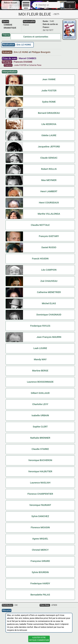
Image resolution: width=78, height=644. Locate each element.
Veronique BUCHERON (40, 460)
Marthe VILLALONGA (49, 214)
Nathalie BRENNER (40, 438)
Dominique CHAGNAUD (49, 315)
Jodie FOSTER (20, 65)
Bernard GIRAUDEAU (49, 113)
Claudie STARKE (40, 449)
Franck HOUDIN (40, 259)
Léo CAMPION (49, 270)
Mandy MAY (40, 359)
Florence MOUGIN (40, 527)
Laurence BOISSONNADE (40, 382)
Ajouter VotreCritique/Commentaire (39, 639)
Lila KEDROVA (49, 124)
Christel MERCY (40, 550)
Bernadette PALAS (40, 595)
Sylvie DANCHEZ (40, 516)
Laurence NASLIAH (40, 483)
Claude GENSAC (49, 158)
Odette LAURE (49, 135)
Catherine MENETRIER (49, 292)
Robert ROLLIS (49, 169)
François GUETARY (49, 236)
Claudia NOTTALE (40, 225)
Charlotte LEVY (40, 404)
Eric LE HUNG (24, 45)
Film (39, 8)
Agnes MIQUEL (40, 539)
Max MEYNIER (49, 180)
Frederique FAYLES (40, 326)
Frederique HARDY (40, 583)
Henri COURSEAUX (49, 203)
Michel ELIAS (49, 303)
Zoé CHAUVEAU (49, 281)
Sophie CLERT (40, 427)
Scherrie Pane (35, 65)
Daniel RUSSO (49, 247)
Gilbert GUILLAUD (40, 393)
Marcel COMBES (28, 58)
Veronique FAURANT (40, 505)
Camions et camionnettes (36, 37)
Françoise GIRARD (40, 561)
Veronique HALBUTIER (40, 471)
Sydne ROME (49, 102)
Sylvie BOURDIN (40, 572)
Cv (47, 8)
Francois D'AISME (23, 62)
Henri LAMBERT (49, 191)
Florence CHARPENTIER (40, 494)
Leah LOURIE (40, 348)
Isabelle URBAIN (40, 415)
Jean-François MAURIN (49, 337)
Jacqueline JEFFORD (49, 147)
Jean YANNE (49, 79)
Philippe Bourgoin (41, 52)
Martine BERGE (40, 371)
